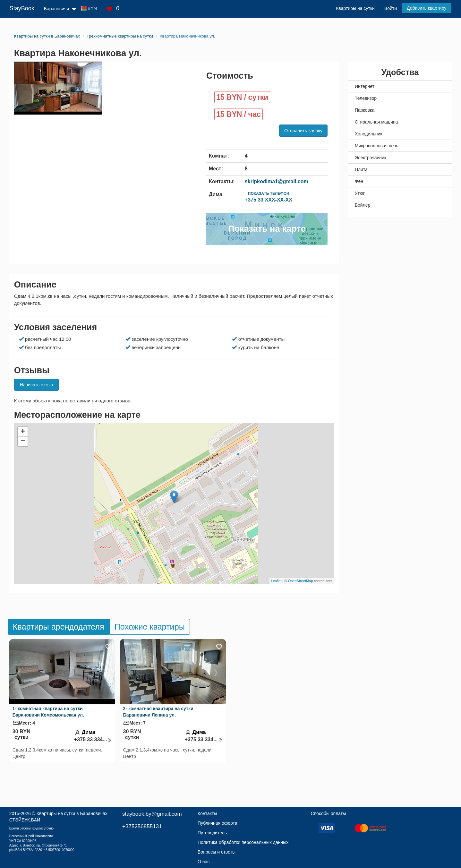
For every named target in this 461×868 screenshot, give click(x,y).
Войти (391, 8)
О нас (204, 862)
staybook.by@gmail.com (152, 814)
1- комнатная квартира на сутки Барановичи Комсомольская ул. (48, 712)
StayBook (22, 8)
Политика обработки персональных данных (243, 842)
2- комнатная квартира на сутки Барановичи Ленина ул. (158, 712)
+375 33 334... (93, 739)
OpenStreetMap (301, 581)
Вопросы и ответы (217, 852)
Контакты (207, 813)
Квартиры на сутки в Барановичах (72, 813)
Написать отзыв (36, 385)
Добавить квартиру (427, 8)
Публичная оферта (218, 823)
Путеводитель (212, 833)
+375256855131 (142, 826)
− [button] (23, 442)
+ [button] (23, 432)
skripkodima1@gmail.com (277, 181)
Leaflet (276, 581)
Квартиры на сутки (355, 8)
